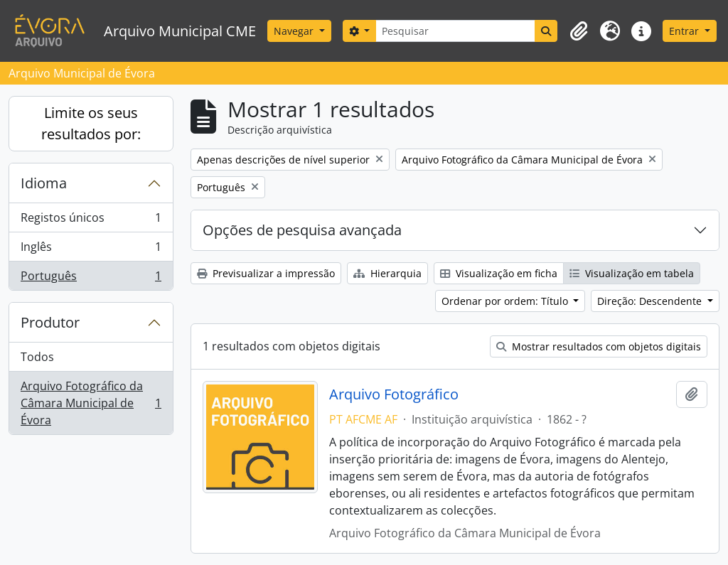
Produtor (50, 322)
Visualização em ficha (499, 273)
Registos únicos (91, 221)
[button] (579, 31)
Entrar (685, 31)
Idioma (44, 183)
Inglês (91, 250)
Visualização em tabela (632, 273)
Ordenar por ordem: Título (506, 301)
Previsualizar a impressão (266, 273)
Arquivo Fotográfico (394, 394)
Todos (37, 357)
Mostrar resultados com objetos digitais (599, 346)
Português (91, 279)
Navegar (295, 31)
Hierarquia (387, 273)
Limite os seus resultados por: (91, 123)
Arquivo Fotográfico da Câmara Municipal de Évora (91, 403)
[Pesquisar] (455, 31)
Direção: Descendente (651, 301)
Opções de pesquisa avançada (302, 230)
